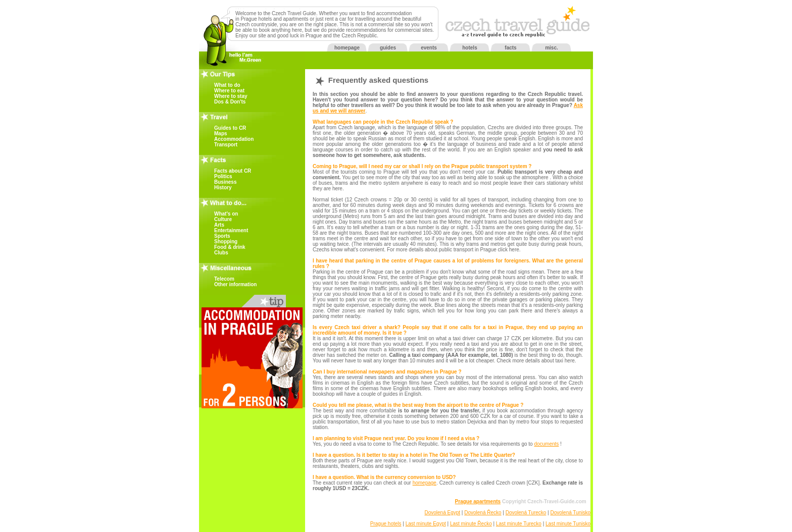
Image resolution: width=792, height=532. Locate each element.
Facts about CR (233, 171)
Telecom (224, 279)
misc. (552, 48)
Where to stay (231, 96)
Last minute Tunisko (568, 524)
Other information (235, 284)
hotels (469, 48)
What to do (227, 85)
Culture (223, 219)
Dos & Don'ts (230, 102)
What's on (226, 214)
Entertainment (231, 230)
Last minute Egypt (426, 524)
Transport (226, 145)
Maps (221, 134)
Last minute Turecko (519, 524)
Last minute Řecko (471, 524)
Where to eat (229, 91)
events (429, 48)
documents (546, 444)
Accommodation (234, 139)
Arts (219, 225)
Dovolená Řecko (483, 513)
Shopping (226, 242)
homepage (347, 48)
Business (225, 182)
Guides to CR (230, 128)
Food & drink (230, 247)
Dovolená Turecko (526, 513)
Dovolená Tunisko (571, 513)
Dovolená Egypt (442, 513)
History (223, 188)
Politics (223, 176)
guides (388, 48)
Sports (222, 236)
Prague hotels (386, 524)
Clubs (221, 253)
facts (510, 48)
